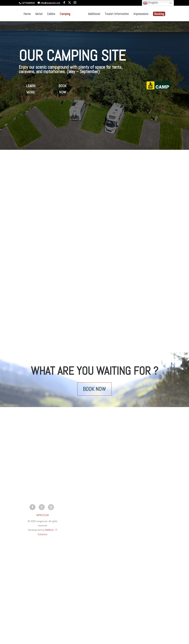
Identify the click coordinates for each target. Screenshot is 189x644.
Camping (65, 14)
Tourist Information (117, 14)
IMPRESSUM (43, 515)
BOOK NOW (63, 89)
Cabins (51, 14)
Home (27, 14)
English (151, 3)
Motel (39, 14)
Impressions (141, 14)
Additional (94, 14)
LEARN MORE (31, 89)
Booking (159, 14)
